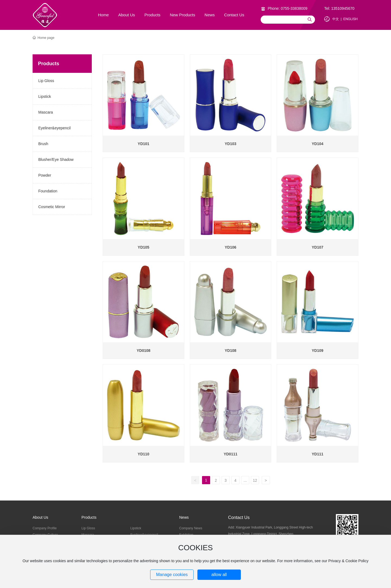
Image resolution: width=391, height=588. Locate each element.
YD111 (318, 454)
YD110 (144, 454)
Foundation (48, 191)
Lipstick (45, 96)
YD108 (231, 351)
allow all (219, 575)
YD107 (318, 247)
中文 (336, 19)
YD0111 (231, 454)
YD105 (144, 247)
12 (255, 480)
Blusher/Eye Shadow (56, 159)
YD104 (318, 144)
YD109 (318, 351)
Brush (43, 144)
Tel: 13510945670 (339, 8)
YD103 (231, 144)
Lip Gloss (46, 81)
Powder (45, 175)
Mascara (46, 112)
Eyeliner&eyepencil (54, 128)
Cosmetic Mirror (52, 207)
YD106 (231, 247)
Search (310, 20)
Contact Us (239, 517)
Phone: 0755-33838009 (288, 8)
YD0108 (144, 351)
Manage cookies (172, 575)
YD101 (144, 144)
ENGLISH (350, 19)
